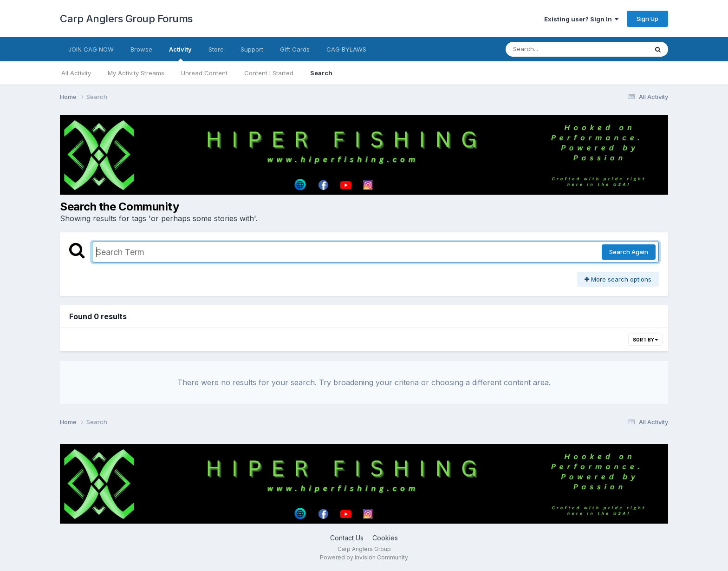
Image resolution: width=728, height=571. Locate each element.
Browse (141, 49)
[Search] (551, 49)
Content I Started (269, 73)
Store (216, 49)
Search (321, 73)
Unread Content (204, 73)
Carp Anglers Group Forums (126, 19)
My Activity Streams (136, 73)
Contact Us (347, 538)
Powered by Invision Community (364, 557)
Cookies (385, 538)
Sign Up (647, 19)
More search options (618, 279)
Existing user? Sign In (581, 19)
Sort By (645, 340)
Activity (180, 53)
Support (252, 49)
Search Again (629, 252)
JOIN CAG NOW (91, 49)
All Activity (76, 73)
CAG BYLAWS (346, 49)
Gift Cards (295, 49)
